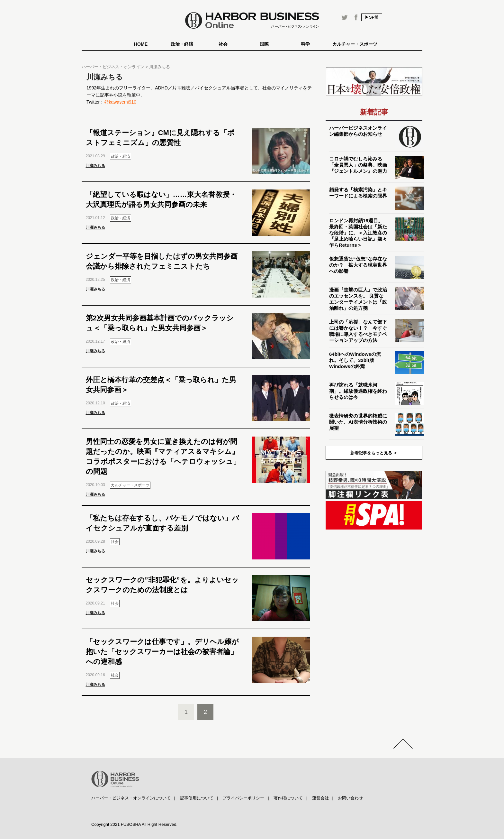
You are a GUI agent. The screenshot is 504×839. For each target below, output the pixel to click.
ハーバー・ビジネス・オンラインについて (131, 798)
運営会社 (320, 798)
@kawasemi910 (120, 102)
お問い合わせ (350, 798)
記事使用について (197, 798)
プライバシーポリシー (243, 798)
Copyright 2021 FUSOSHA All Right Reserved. (134, 824)
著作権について (288, 798)
